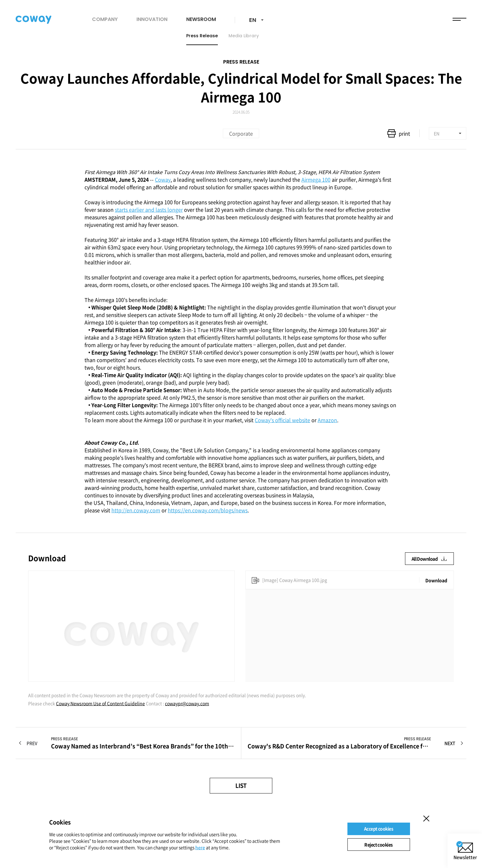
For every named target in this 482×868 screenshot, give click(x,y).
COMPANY (105, 19)
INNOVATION (152, 19)
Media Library (244, 36)
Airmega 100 (316, 179)
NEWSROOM (201, 19)
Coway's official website (282, 420)
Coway (163, 179)
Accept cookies (379, 829)
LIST (241, 785)
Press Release (202, 36)
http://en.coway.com (136, 510)
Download (436, 580)
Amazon (327, 420)
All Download (429, 559)
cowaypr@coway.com (187, 703)
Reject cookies (378, 845)
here (200, 847)
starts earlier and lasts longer (149, 209)
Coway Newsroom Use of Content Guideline (100, 703)
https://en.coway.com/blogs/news (208, 510)
